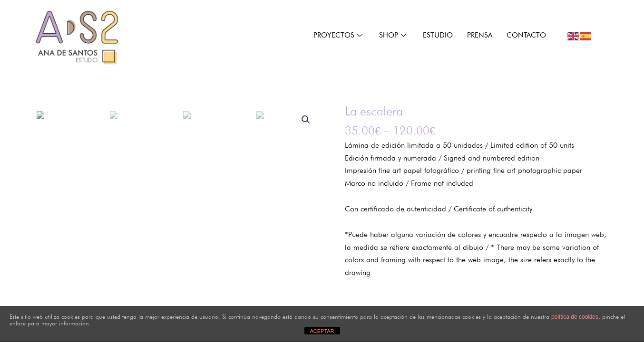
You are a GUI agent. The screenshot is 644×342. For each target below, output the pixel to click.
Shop (394, 35)
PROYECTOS (339, 35)
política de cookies (575, 317)
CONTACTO (526, 35)
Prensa (480, 35)
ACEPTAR (322, 331)
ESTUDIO (438, 35)
